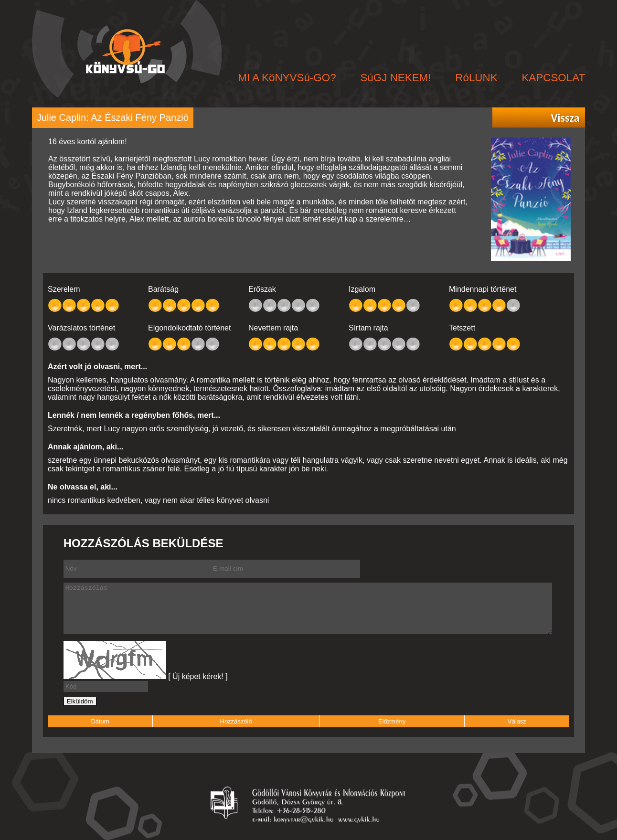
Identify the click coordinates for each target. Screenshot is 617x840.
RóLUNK (476, 78)
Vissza (565, 118)
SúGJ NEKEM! (395, 78)
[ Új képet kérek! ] (198, 676)
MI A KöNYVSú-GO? (287, 78)
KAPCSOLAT (553, 78)
